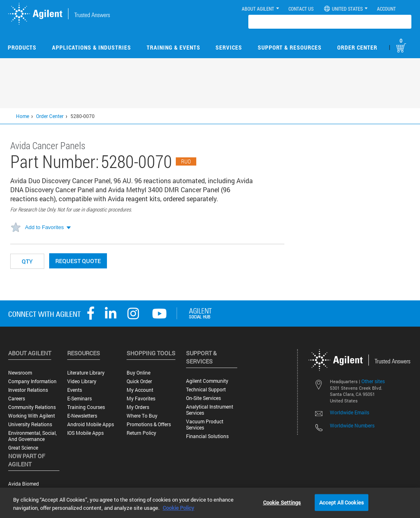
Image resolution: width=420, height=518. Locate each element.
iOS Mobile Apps (85, 433)
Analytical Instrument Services (210, 410)
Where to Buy (142, 416)
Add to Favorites (44, 227)
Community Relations (32, 407)
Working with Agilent (32, 416)
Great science (23, 448)
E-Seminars (79, 399)
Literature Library (86, 373)
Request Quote (78, 261)
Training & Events (174, 47)
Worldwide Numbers (352, 425)
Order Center (357, 47)
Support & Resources (290, 47)
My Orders (138, 407)
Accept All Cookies (342, 502)
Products (22, 47)
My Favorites (141, 399)
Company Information (32, 381)
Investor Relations (28, 390)
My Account (140, 390)
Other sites (373, 381)
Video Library (82, 381)
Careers (17, 399)
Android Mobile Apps (91, 424)
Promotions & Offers (149, 424)
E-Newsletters (82, 416)
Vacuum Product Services (205, 425)
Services (229, 47)
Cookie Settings (282, 502)
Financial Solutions (207, 436)
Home (23, 116)
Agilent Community (207, 381)
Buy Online (138, 373)
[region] (210, 503)
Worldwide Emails (350, 412)
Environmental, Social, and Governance (32, 436)
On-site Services (203, 398)
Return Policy (141, 433)
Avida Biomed (24, 484)
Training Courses (86, 407)
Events (75, 390)
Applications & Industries (92, 47)
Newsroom (20, 373)
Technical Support (206, 390)
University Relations (30, 424)
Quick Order (139, 381)
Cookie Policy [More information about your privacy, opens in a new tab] (178, 508)
